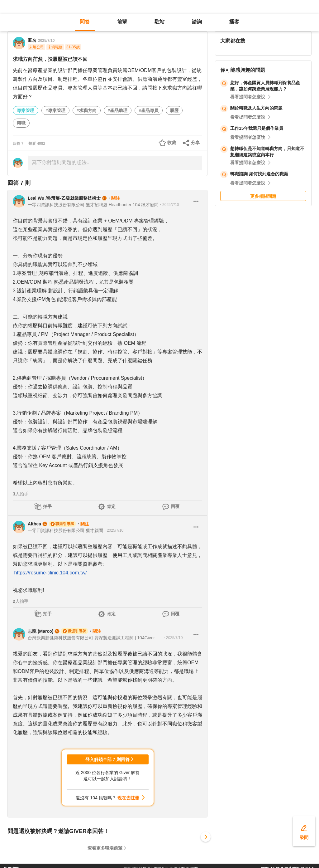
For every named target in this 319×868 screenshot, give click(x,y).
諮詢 (197, 22)
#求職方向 (87, 110)
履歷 (174, 110)
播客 (234, 22)
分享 (195, 143)
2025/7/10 (46, 41)
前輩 (122, 22)
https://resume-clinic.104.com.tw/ (50, 573)
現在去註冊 (128, 798)
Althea (34, 524)
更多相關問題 (263, 196)
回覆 (175, 506)
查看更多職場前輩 (105, 848)
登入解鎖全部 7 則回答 (107, 759)
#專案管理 (55, 110)
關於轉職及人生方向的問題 (256, 108)
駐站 (159, 22)
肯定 (111, 506)
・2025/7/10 (169, 205)
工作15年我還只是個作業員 (257, 128)
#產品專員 (149, 110)
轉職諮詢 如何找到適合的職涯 (259, 174)
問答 (85, 22)
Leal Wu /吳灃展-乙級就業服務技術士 (64, 198)
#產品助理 (118, 110)
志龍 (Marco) (40, 631)
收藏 (172, 143)
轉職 (21, 123)
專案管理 (26, 110)
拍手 (47, 506)
